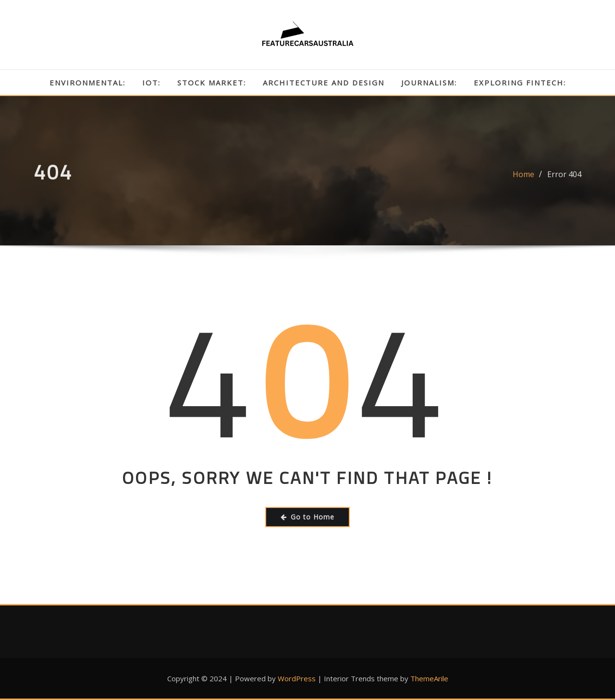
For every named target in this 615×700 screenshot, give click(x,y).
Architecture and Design (324, 83)
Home (523, 179)
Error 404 (564, 179)
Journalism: (429, 83)
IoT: (151, 83)
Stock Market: (212, 83)
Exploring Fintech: (520, 83)
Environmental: (87, 83)
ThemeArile (429, 678)
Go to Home (307, 517)
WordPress (297, 678)
